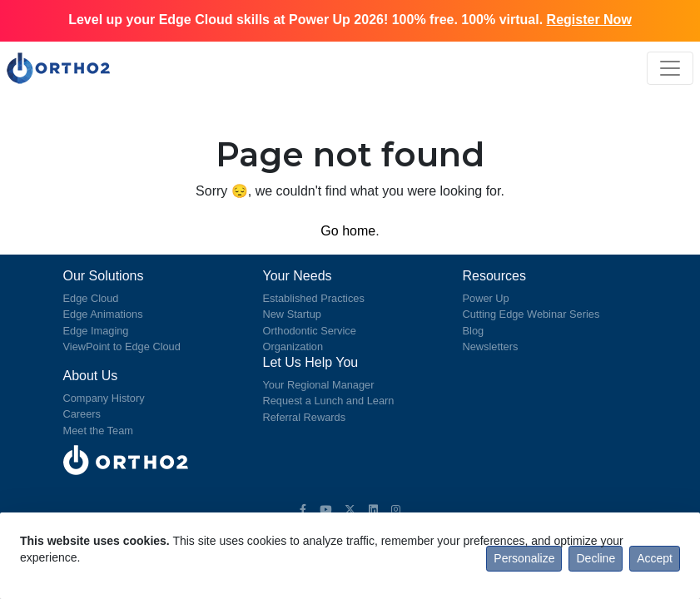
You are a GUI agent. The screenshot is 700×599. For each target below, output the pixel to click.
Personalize (524, 558)
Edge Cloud (91, 298)
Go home (348, 231)
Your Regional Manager (319, 385)
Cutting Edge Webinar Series (531, 314)
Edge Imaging (96, 331)
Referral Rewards (305, 417)
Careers (82, 414)
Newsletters (491, 347)
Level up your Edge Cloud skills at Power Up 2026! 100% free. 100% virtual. (350, 20)
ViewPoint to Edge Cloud (122, 347)
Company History (104, 398)
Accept (655, 558)
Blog (474, 331)
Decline (596, 558)
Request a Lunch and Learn (329, 401)
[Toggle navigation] (670, 68)
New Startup (292, 314)
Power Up (486, 298)
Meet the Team (98, 431)
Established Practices (314, 298)
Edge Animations (103, 314)
